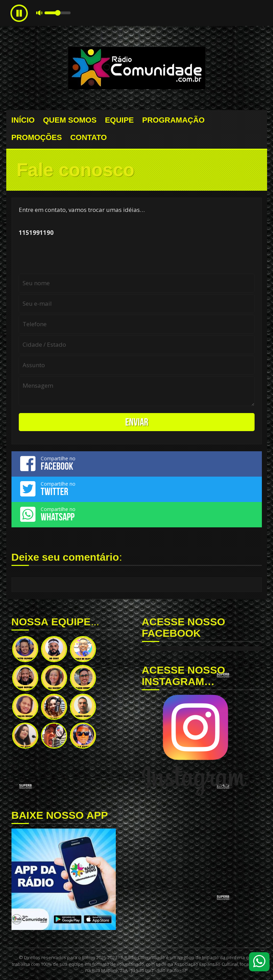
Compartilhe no (137, 463)
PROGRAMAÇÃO (174, 120)
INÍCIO (23, 120)
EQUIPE (119, 120)
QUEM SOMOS (70, 120)
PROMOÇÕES (37, 138)
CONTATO (89, 138)
